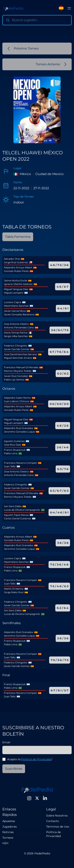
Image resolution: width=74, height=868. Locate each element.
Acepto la (30, 759)
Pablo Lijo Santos (14, 380)
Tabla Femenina (18, 237)
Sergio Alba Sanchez (16, 336)
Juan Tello (10, 466)
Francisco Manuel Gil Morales (21, 367)
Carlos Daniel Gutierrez (17, 518)
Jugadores (10, 827)
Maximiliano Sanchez (16, 306)
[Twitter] (37, 798)
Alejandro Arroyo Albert (18, 267)
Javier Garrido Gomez (17, 349)
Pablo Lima (11, 453)
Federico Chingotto (16, 346)
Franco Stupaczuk (15, 450)
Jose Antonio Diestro (16, 324)
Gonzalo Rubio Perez (16, 271)
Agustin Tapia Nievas (16, 515)
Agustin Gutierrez (14, 441)
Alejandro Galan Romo (17, 398)
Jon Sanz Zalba (13, 506)
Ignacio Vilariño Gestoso (18, 284)
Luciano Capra (13, 302)
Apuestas (9, 821)
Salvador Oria (12, 259)
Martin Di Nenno (14, 589)
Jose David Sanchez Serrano (21, 354)
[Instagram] (29, 798)
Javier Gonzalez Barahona (19, 314)
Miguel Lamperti (14, 293)
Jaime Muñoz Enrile (15, 280)
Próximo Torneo (23, 49)
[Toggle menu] (69, 8)
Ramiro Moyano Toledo (18, 371)
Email (6, 742)
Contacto (53, 821)
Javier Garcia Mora (15, 311)
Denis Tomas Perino (16, 333)
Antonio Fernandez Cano (19, 327)
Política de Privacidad (36, 759)
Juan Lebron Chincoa (17, 401)
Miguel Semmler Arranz (18, 358)
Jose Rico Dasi (12, 445)
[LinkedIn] (45, 798)
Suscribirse (14, 769)
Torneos (8, 838)
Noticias (8, 832)
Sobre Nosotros (57, 816)
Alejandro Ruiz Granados (19, 428)
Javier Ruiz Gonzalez (16, 376)
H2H (5, 843)
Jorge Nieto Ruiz (14, 592)
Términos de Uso (58, 827)
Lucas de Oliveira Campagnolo (22, 510)
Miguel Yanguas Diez (16, 289)
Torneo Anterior (51, 64)
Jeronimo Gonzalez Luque (19, 432)
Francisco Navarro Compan (20, 463)
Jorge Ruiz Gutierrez (16, 262)
